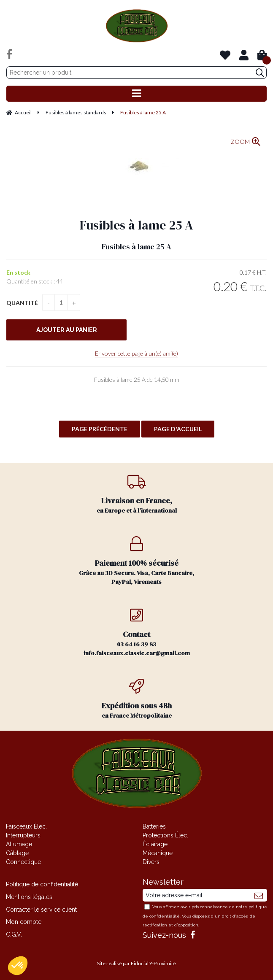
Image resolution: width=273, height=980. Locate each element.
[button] (18, 966)
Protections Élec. (165, 835)
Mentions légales (29, 897)
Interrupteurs (23, 835)
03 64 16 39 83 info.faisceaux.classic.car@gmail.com (137, 632)
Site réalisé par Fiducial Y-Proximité (136, 963)
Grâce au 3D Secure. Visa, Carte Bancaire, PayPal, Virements (137, 561)
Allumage (19, 844)
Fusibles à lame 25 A (136, 225)
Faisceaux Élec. (26, 826)
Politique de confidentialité (42, 884)
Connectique (23, 862)
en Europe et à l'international (137, 494)
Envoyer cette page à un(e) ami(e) (136, 353)
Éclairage (155, 844)
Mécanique (158, 853)
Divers (151, 862)
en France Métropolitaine (137, 699)
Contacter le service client (41, 910)
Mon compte (24, 922)
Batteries (154, 826)
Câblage (17, 853)
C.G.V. (14, 934)
